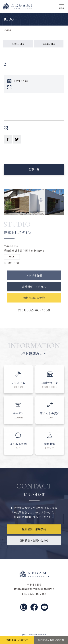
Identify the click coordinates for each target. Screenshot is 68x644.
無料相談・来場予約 (34, 536)
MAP (12, 261)
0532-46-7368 (37, 317)
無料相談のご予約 (34, 304)
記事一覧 (34, 171)
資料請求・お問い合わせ (34, 547)
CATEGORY (49, 44)
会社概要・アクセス (34, 293)
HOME (7, 30)
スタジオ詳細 (34, 282)
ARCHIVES (18, 44)
